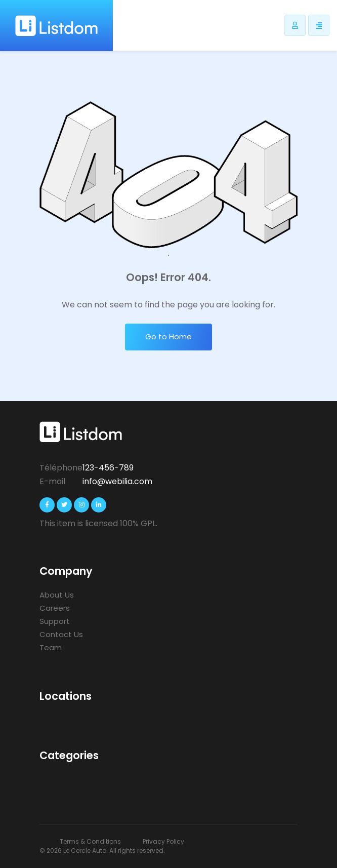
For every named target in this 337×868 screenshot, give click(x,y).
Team (51, 647)
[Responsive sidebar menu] (319, 25)
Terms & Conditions (90, 841)
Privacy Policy (163, 841)
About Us (57, 595)
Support (55, 621)
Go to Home (168, 337)
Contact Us (61, 634)
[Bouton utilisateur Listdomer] (295, 25)
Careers (55, 608)
